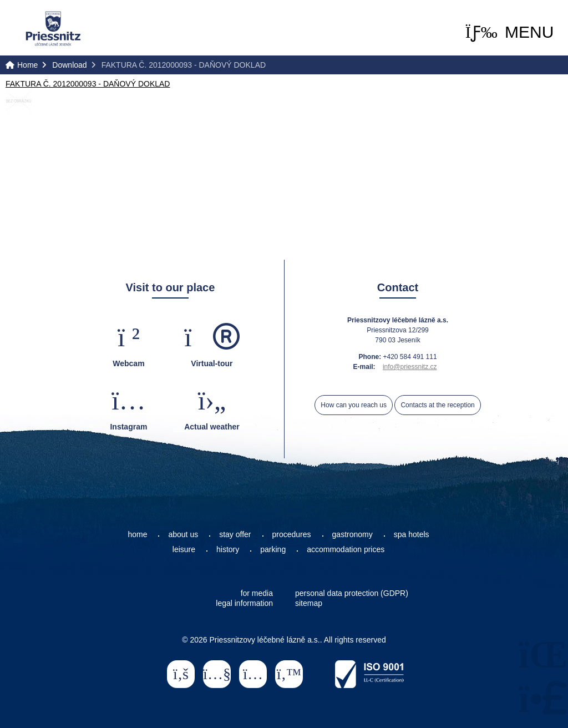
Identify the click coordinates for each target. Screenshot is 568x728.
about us (183, 534)
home (137, 534)
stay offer (235, 534)
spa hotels (412, 534)
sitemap (309, 603)
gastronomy (353, 534)
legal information (244, 603)
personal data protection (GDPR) (352, 593)
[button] (510, 32)
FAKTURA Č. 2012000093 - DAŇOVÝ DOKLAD (88, 84)
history (228, 549)
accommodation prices (346, 549)
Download (69, 65)
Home (53, 29)
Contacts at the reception (437, 405)
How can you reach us (354, 405)
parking (273, 549)
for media (257, 593)
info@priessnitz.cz (410, 367)
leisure (184, 549)
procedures (292, 534)
